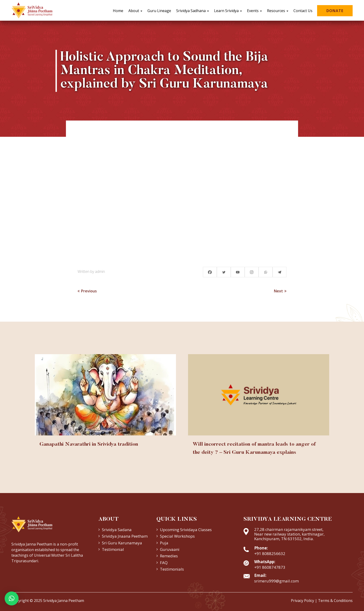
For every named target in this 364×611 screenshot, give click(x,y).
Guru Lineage (159, 11)
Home (118, 11)
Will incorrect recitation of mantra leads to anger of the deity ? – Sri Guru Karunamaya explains (254, 449)
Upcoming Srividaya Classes (186, 530)
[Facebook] (210, 272)
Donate (335, 11)
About (135, 11)
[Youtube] (238, 272)
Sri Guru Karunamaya (122, 543)
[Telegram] (279, 272)
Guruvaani (170, 549)
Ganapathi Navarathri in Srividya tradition (89, 444)
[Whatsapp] (266, 272)
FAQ (164, 563)
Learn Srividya (228, 11)
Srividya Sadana (117, 530)
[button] (12, 598)
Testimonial (113, 549)
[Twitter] (224, 272)
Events (254, 11)
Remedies (169, 556)
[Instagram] (252, 272)
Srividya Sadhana (193, 11)
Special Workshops (177, 536)
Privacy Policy (302, 601)
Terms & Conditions (335, 601)
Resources (278, 11)
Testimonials (172, 569)
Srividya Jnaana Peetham (125, 536)
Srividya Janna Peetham (64, 601)
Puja (164, 543)
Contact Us (303, 11)
